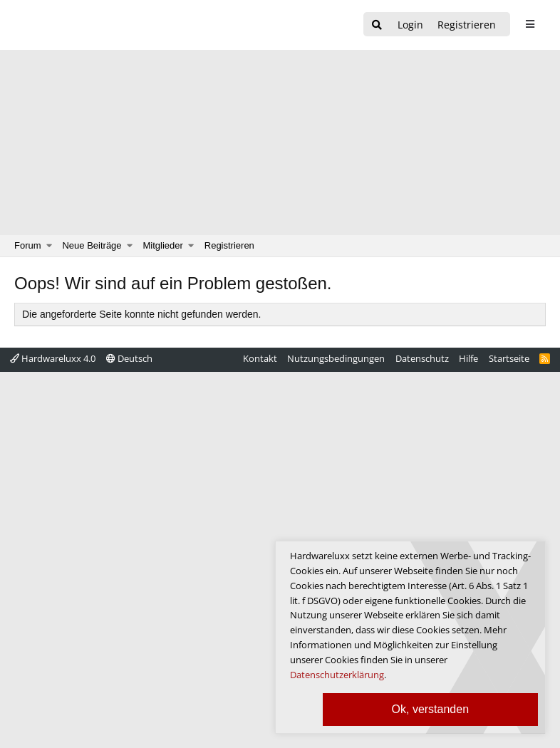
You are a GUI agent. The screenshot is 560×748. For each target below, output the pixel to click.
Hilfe (468, 358)
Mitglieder (163, 245)
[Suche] (377, 25)
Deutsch (129, 358)
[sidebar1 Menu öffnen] (530, 24)
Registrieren (229, 245)
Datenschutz (422, 358)
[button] (50, 246)
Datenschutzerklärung (337, 675)
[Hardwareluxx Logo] (86, 25)
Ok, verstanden (431, 709)
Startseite (509, 358)
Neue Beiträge (92, 245)
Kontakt (260, 358)
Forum (28, 245)
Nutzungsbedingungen (336, 358)
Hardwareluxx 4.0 (53, 358)
